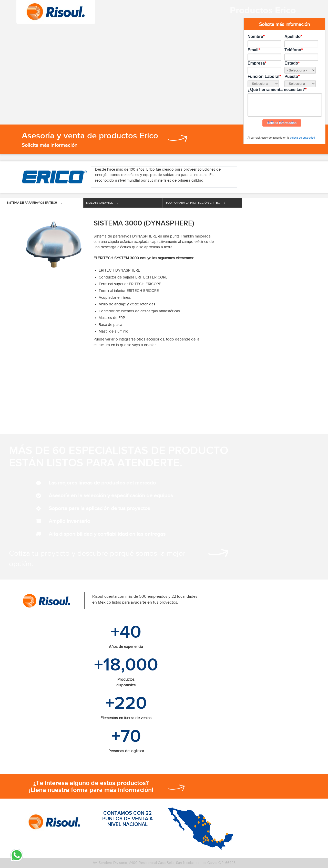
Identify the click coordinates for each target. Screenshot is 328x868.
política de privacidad (302, 138)
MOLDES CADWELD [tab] (102, 203)
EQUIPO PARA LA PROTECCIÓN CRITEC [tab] (195, 203)
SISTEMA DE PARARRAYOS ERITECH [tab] (34, 203)
